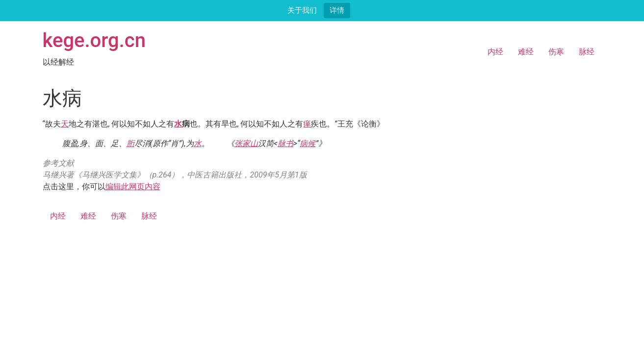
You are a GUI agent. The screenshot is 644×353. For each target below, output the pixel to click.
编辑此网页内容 (133, 187)
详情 (337, 10)
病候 (308, 143)
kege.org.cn (94, 40)
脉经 (587, 52)
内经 (495, 52)
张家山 (246, 143)
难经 (526, 52)
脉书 (285, 143)
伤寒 (556, 52)
